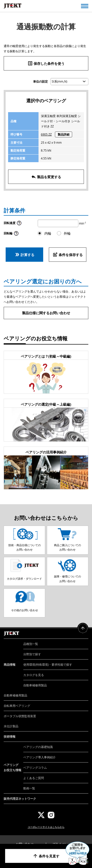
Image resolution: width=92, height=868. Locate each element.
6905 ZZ (46, 134)
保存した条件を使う (46, 63)
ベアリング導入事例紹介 (39, 757)
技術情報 (10, 737)
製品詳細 (64, 134)
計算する (25, 255)
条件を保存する (68, 255)
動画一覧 (29, 788)
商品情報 (10, 665)
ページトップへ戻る (83, 628)
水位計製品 (11, 726)
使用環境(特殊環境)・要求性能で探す (48, 665)
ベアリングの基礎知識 (38, 747)
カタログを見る (34, 675)
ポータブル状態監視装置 (20, 716)
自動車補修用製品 (35, 685)
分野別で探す (32, 654)
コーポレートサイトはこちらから (46, 827)
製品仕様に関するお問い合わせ (46, 313)
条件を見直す (46, 856)
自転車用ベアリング (17, 706)
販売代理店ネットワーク (20, 799)
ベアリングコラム (35, 768)
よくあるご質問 (34, 778)
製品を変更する (46, 177)
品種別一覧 (31, 644)
